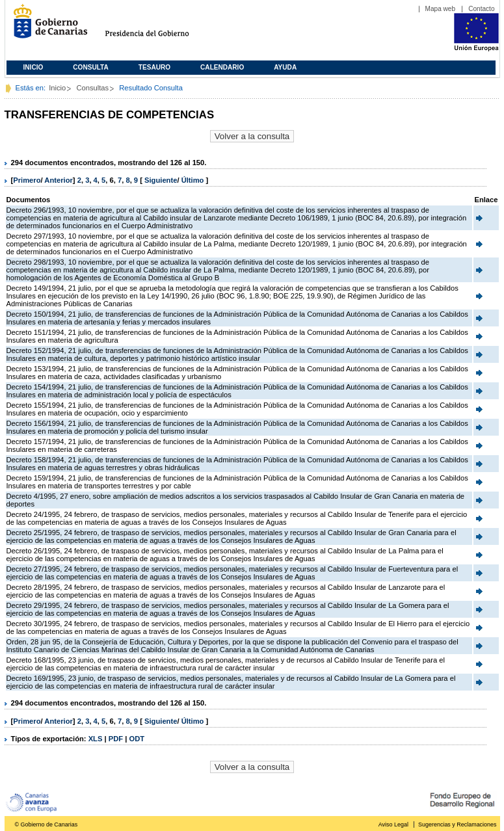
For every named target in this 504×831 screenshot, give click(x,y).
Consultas (92, 88)
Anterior (59, 180)
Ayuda (285, 67)
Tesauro (154, 67)
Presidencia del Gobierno (159, 26)
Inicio (33, 67)
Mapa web (441, 9)
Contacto (481, 9)
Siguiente (161, 180)
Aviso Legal (393, 824)
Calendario (222, 67)
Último (194, 180)
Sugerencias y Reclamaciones (457, 824)
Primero (27, 180)
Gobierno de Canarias (46, 26)
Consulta (91, 67)
